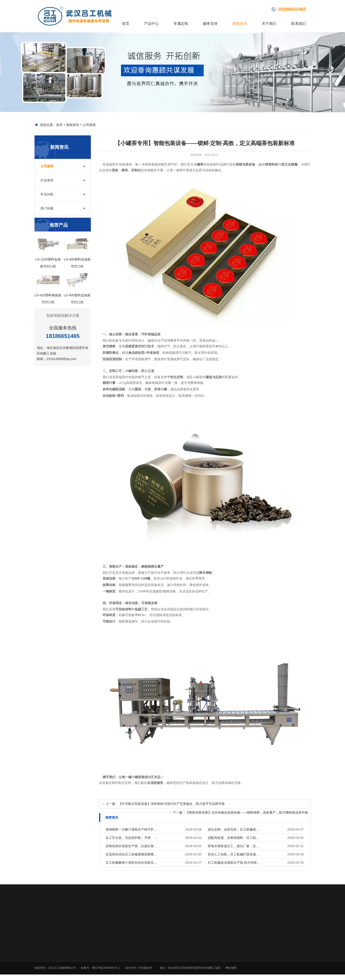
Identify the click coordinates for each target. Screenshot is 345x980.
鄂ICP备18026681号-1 (106, 968)
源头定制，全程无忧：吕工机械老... (233, 830)
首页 (126, 24)
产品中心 (151, 24)
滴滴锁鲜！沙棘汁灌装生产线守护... (131, 830)
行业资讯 (47, 181)
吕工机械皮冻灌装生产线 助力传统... (234, 863)
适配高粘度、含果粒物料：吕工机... (233, 838)
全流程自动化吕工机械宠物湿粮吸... (131, 855)
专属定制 (181, 24)
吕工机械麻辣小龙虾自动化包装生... (131, 863)
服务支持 (210, 24)
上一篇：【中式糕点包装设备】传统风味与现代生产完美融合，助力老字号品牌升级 (163, 804)
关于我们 (269, 24)
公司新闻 (89, 125)
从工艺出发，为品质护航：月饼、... (131, 838)
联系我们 (299, 24)
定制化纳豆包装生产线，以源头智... (131, 846)
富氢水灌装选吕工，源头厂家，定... (233, 846)
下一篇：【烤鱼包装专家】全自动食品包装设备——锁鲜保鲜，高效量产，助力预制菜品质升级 (238, 813)
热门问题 (47, 209)
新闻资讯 (240, 24)
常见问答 (47, 195)
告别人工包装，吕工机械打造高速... (233, 855)
